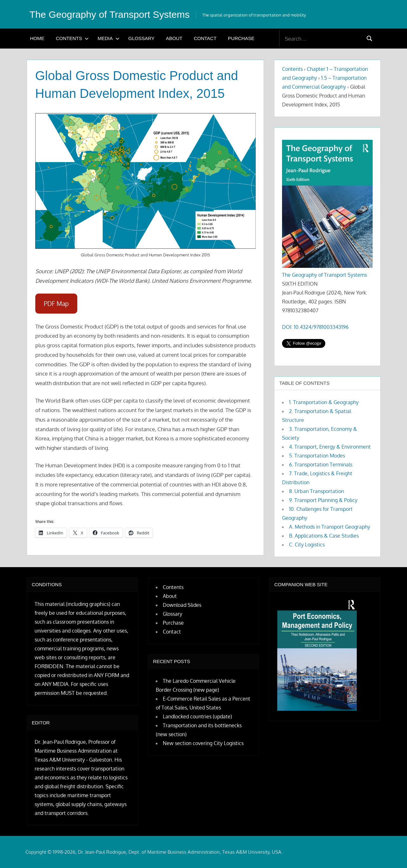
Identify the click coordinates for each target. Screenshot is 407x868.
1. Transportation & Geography (324, 402)
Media (109, 38)
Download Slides (182, 605)
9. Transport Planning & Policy (323, 500)
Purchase (241, 38)
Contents (72, 38)
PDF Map (56, 304)
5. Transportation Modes (317, 456)
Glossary (141, 38)
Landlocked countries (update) (197, 716)
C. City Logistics (307, 545)
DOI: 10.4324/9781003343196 (315, 327)
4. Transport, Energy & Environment (330, 447)
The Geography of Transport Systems (114, 14)
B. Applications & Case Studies (324, 536)
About (174, 38)
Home (37, 38)
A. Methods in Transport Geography (330, 527)
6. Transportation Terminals (321, 465)
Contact (205, 38)
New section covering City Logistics (203, 743)
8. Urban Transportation (317, 491)
